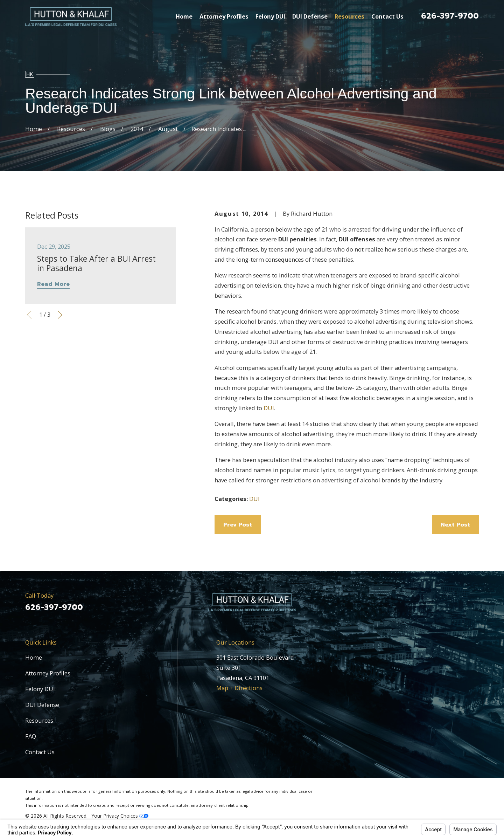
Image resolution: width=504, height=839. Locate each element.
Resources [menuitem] (349, 16)
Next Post (455, 525)
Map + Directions (239, 688)
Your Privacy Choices (120, 816)
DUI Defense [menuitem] (310, 16)
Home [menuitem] (184, 16)
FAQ (31, 736)
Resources (39, 720)
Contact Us (40, 752)
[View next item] (60, 315)
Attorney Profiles (48, 673)
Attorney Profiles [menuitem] (224, 16)
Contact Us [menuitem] (387, 16)
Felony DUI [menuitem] (270, 16)
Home (34, 657)
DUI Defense (42, 705)
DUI (269, 408)
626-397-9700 (450, 16)
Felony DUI (40, 689)
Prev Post (238, 525)
